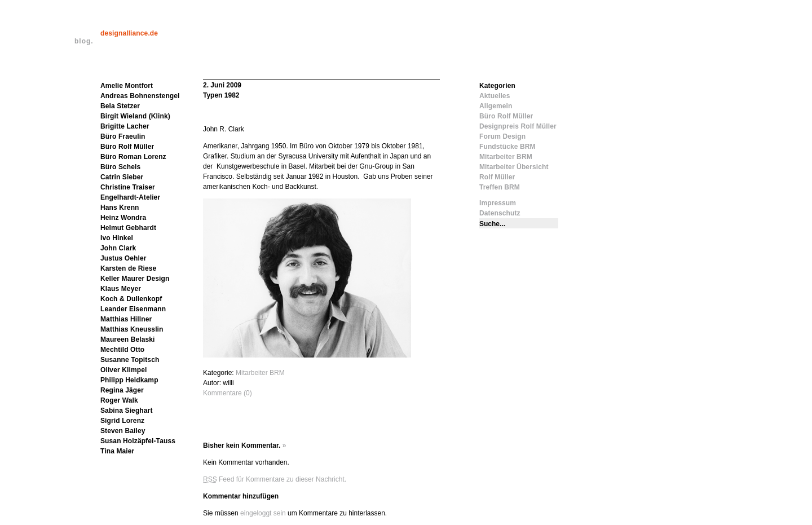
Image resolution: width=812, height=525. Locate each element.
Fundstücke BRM (507, 147)
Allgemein (496, 106)
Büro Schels (120, 167)
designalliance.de (129, 33)
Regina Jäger (122, 390)
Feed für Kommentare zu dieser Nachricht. (275, 479)
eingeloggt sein (263, 513)
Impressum (498, 203)
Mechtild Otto (122, 350)
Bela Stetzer (120, 106)
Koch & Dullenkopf (131, 299)
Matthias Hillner (126, 319)
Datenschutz (500, 213)
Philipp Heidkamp (129, 380)
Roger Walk (119, 400)
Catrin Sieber (122, 177)
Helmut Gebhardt (128, 228)
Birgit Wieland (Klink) (135, 116)
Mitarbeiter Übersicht (514, 167)
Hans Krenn (120, 208)
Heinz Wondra (123, 218)
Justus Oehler (123, 258)
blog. (84, 41)
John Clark (118, 248)
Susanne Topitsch (130, 360)
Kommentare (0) (228, 393)
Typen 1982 (221, 95)
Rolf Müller (497, 177)
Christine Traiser (128, 187)
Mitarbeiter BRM (260, 373)
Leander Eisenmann (133, 309)
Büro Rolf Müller (127, 147)
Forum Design (502, 136)
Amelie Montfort (127, 86)
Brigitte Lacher (125, 126)
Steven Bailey (123, 431)
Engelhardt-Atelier (130, 197)
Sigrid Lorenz (122, 421)
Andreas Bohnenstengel (140, 96)
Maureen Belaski (128, 339)
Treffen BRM (500, 187)
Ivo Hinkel (117, 238)
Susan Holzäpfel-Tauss (138, 441)
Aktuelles (495, 96)
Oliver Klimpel (123, 370)
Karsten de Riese (128, 268)
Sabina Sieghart (127, 411)
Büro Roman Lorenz (133, 157)
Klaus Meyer (121, 289)
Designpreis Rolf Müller (518, 126)
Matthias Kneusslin (132, 329)
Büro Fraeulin (123, 136)
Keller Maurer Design (135, 279)
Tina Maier (117, 451)
